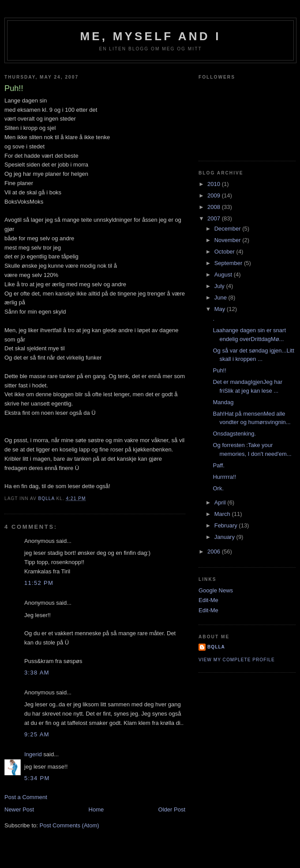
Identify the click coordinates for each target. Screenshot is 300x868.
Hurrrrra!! (224, 477)
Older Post (172, 809)
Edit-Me (208, 600)
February (227, 525)
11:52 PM (39, 583)
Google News (216, 590)
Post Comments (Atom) (69, 825)
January (225, 537)
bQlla (216, 647)
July (220, 286)
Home (96, 809)
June (221, 298)
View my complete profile (237, 660)
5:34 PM (37, 778)
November (229, 240)
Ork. (218, 488)
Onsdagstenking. (234, 434)
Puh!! (219, 370)
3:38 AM (37, 673)
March (223, 514)
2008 (215, 207)
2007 (215, 218)
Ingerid (33, 754)
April (221, 502)
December (229, 229)
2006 (215, 552)
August (224, 275)
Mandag (223, 402)
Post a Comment (26, 797)
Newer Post (19, 809)
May (221, 309)
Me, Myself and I (150, 36)
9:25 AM (37, 734)
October (225, 252)
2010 (215, 184)
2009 (215, 195)
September (229, 263)
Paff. (219, 465)
